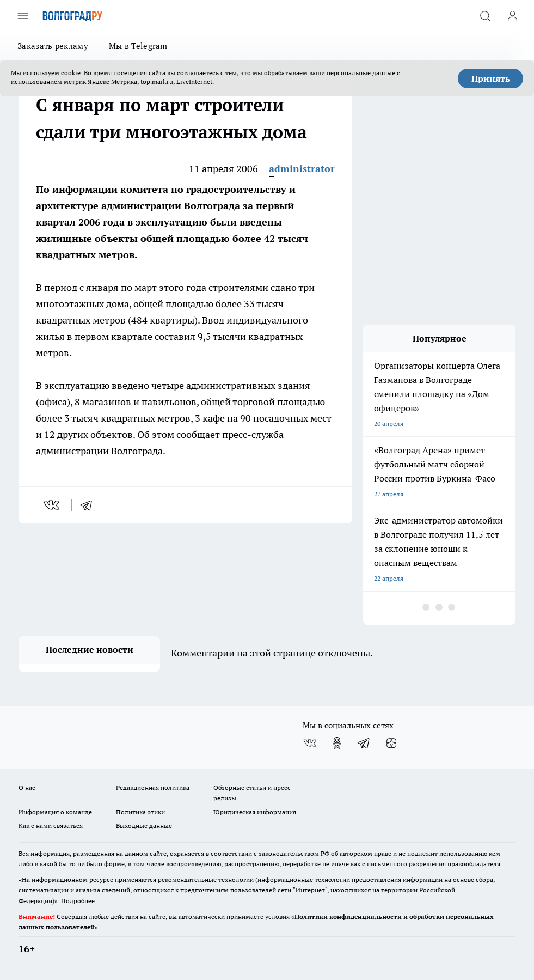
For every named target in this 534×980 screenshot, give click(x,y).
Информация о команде (55, 812)
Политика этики (140, 812)
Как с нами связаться (51, 826)
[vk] (53, 505)
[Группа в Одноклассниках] (337, 743)
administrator (302, 169)
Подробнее (78, 901)
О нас (27, 787)
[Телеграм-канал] (364, 743)
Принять (491, 78)
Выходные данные (144, 826)
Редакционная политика (153, 787)
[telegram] (90, 505)
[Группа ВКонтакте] (310, 743)
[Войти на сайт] (512, 16)
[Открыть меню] (23, 16)
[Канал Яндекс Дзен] (391, 743)
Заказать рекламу (53, 46)
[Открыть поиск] (485, 16)
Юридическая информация (255, 812)
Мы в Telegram (138, 46)
